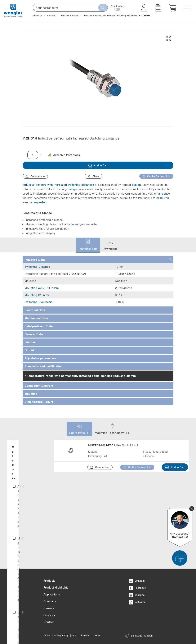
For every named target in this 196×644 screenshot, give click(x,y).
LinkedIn (137, 581)
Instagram (137, 602)
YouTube (137, 595)
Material (27, 496)
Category (27, 448)
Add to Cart (97, 165)
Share (94, 176)
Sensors (51, 16)
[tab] (98, 260)
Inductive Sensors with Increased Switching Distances (110, 16)
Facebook (137, 588)
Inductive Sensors (69, 16)
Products (37, 16)
